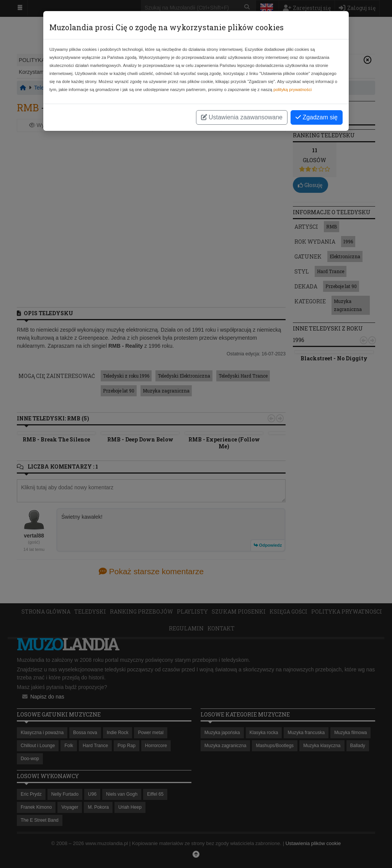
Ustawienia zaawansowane (242, 117)
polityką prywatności (292, 90)
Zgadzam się (317, 117)
